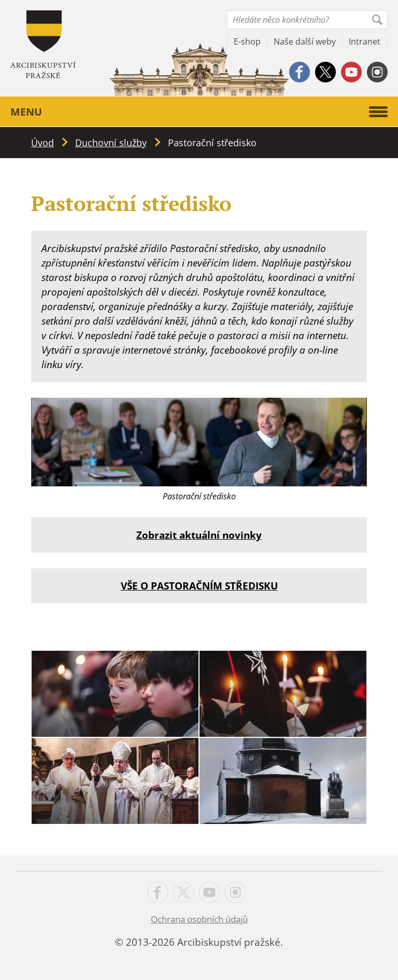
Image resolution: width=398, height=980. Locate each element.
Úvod (42, 143)
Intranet (365, 41)
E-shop (247, 41)
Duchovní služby (111, 143)
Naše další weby (305, 41)
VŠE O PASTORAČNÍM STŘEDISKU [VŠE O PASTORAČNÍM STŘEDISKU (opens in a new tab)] (199, 586)
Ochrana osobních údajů (199, 919)
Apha (43, 44)
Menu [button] (199, 112)
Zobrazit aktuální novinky (199, 535)
